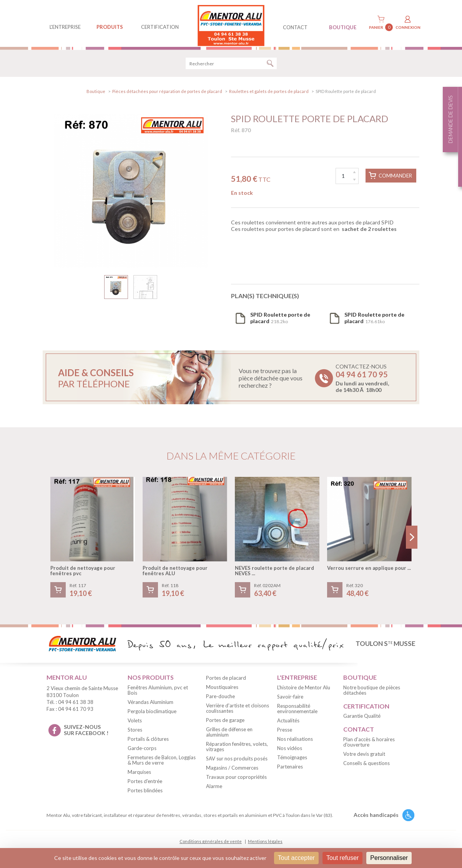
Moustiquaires (222, 691)
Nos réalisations (295, 743)
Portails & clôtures (148, 743)
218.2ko (280, 322)
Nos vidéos (290, 752)
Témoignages (292, 761)
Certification (160, 27)
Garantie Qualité (362, 720)
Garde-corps (142, 752)
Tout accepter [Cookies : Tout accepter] (296, 858)
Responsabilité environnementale (297, 712)
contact (295, 27)
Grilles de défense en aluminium (229, 736)
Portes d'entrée (145, 785)
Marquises (139, 776)
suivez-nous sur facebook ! (86, 734)
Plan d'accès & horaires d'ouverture (369, 746)
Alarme (214, 790)
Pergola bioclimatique (152, 715)
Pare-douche (220, 700)
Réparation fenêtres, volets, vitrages (237, 750)
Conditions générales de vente (211, 845)
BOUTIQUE (343, 27)
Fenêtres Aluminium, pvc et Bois (158, 694)
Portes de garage (225, 724)
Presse (285, 734)
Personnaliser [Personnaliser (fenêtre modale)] (389, 858)
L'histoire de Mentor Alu (304, 691)
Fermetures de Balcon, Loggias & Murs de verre (162, 764)
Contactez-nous (362, 382)
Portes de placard (226, 682)
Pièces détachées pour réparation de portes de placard (167, 95)
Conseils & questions (366, 767)
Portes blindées (145, 794)
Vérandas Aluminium (150, 706)
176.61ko (374, 322)
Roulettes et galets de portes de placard (269, 95)
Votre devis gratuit (364, 758)
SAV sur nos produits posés (237, 762)
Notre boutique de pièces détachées (372, 694)
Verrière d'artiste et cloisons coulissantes (238, 712)
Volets (135, 724)
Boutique (96, 95)
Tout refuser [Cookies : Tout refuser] (342, 858)
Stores (135, 734)
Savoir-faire (290, 700)
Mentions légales (265, 845)
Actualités (288, 724)
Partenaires (290, 770)
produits (110, 27)
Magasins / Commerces (232, 772)
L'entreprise (65, 27)
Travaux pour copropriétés (236, 781)
